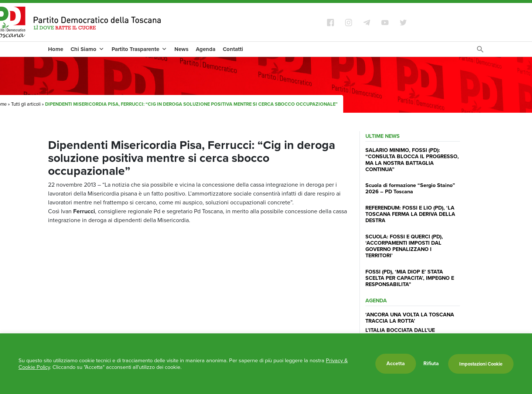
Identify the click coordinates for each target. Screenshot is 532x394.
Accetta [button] (396, 364)
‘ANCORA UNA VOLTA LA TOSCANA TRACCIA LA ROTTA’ (410, 318)
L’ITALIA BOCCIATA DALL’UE (400, 330)
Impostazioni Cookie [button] (481, 364)
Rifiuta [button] (431, 364)
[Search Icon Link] (480, 51)
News (181, 49)
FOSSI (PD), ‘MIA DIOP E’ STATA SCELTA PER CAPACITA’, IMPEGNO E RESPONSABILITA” (410, 278)
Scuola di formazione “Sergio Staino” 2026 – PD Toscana (410, 188)
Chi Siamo (87, 49)
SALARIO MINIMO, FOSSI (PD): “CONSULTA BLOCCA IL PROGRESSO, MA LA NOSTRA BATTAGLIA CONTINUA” (412, 160)
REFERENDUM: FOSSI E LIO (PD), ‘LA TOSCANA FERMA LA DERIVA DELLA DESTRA (410, 214)
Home (56, 49)
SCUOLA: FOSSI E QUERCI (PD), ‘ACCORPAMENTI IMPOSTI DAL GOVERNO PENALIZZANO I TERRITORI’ (404, 246)
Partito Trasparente (139, 49)
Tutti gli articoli (26, 104)
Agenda (206, 49)
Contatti (233, 49)
